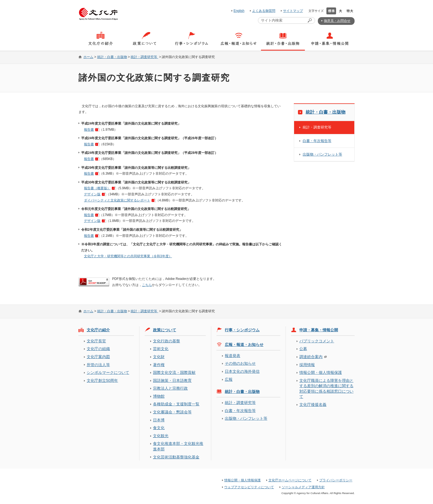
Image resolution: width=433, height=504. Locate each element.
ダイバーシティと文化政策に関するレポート (117, 200)
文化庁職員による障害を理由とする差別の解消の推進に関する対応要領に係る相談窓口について (326, 389)
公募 (303, 349)
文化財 (159, 357)
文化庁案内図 (98, 357)
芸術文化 (161, 349)
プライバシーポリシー (336, 480)
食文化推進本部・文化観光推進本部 (178, 446)
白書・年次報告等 (317, 141)
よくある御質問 (264, 11)
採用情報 (307, 365)
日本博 (159, 420)
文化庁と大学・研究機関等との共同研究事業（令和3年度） (128, 256)
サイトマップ (293, 11)
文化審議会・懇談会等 (172, 412)
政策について (165, 330)
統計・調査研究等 (144, 57)
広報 (229, 379)
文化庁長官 (96, 341)
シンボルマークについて (108, 372)
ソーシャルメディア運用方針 (303, 487)
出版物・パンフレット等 (322, 154)
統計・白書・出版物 (112, 57)
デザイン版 (92, 194)
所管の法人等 (98, 365)
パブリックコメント (317, 341)
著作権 (159, 365)
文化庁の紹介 (98, 330)
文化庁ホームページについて (290, 480)
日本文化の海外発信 (242, 371)
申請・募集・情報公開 (319, 330)
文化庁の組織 (98, 349)
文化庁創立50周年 (102, 380)
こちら (147, 285)
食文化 (159, 428)
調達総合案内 (311, 357)
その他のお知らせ (240, 363)
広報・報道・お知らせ (244, 345)
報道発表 (233, 356)
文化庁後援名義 (313, 405)
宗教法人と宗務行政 (170, 388)
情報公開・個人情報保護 (321, 372)
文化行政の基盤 (167, 341)
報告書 (89, 130)
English (239, 11)
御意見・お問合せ (337, 21)
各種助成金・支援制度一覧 (176, 404)
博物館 (159, 396)
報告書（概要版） (97, 188)
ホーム (88, 57)
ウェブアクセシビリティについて (249, 487)
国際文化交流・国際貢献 (174, 372)
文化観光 (161, 436)
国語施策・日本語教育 (172, 380)
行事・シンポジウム (242, 330)
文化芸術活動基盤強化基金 (176, 457)
